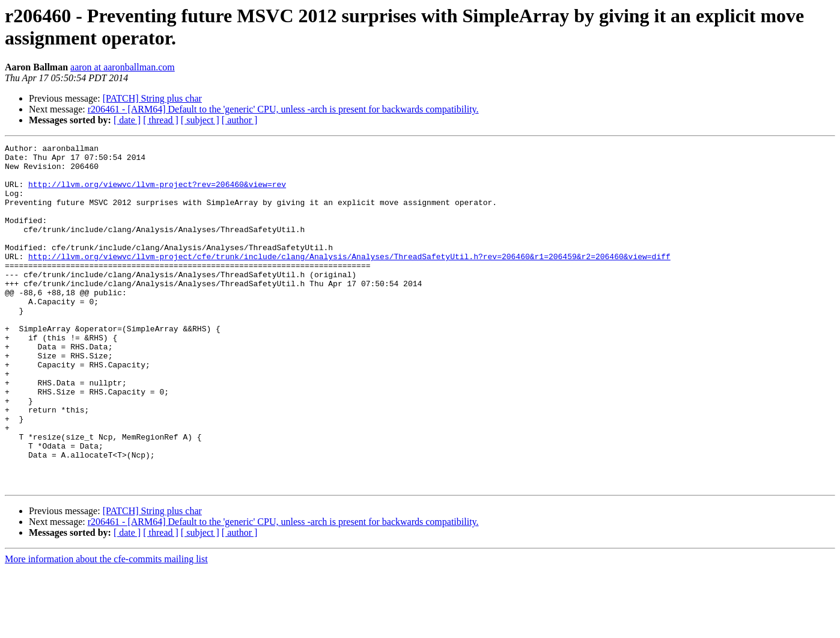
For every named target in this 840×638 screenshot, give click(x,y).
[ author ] (240, 120)
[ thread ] (161, 120)
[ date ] (127, 120)
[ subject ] (200, 120)
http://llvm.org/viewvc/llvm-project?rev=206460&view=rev (157, 193)
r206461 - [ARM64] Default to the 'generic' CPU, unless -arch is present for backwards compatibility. (283, 109)
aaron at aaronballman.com (123, 67)
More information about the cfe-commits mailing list (106, 627)
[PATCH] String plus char (152, 98)
